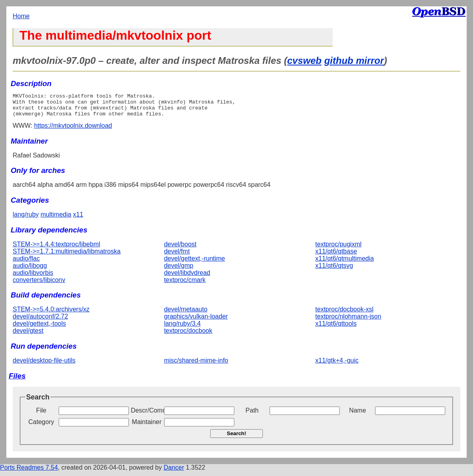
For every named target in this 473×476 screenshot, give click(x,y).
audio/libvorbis (33, 277)
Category (41, 427)
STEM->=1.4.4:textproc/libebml (56, 249)
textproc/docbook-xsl (344, 314)
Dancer (174, 472)
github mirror (354, 60)
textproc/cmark (185, 285)
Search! (236, 438)
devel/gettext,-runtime (195, 263)
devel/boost (180, 249)
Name (357, 415)
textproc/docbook (188, 335)
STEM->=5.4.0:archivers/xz (51, 314)
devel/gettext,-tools (39, 328)
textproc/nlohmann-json (348, 321)
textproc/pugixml (338, 249)
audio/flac (26, 263)
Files (17, 381)
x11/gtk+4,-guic (337, 365)
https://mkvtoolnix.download (73, 130)
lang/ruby (26, 219)
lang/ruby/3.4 (183, 328)
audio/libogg (30, 270)
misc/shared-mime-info (196, 365)
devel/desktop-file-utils (44, 365)
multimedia (56, 219)
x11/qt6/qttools (336, 328)
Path (252, 415)
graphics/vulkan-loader (196, 321)
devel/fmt (177, 256)
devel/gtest (28, 335)
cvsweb (304, 60)
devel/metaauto (186, 314)
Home (21, 16)
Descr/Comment (147, 415)
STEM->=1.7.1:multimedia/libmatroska (67, 256)
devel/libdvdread (187, 277)
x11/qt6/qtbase (336, 256)
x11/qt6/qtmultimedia (345, 263)
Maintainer (147, 427)
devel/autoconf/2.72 (40, 321)
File (41, 415)
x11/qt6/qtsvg (334, 270)
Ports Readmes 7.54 (29, 472)
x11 (78, 219)
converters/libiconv (39, 285)
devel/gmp (179, 270)
